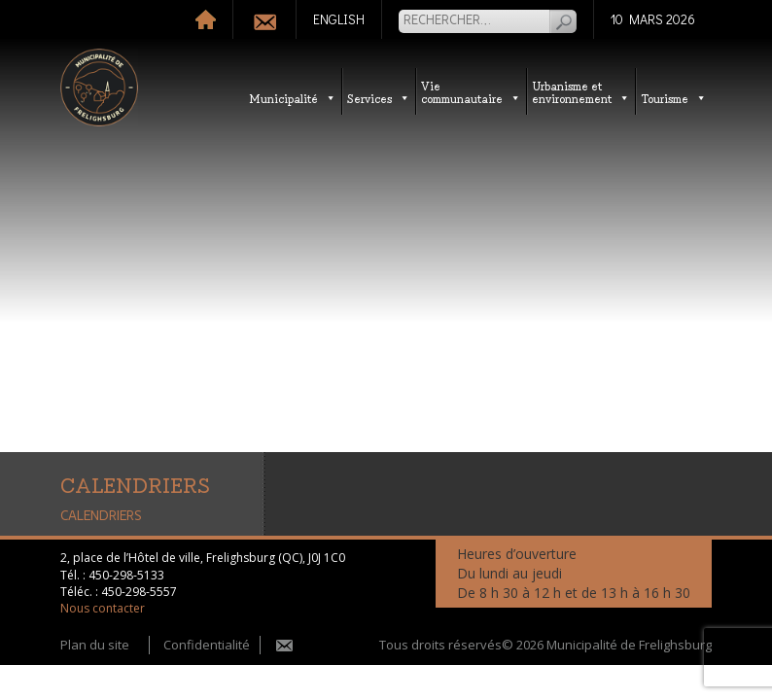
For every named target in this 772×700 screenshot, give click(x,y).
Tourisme (674, 98)
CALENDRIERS (101, 516)
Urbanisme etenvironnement (581, 91)
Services (379, 98)
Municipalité (293, 98)
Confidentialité (207, 645)
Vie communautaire (471, 91)
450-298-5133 (126, 575)
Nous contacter (103, 608)
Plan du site (95, 645)
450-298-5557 (139, 592)
